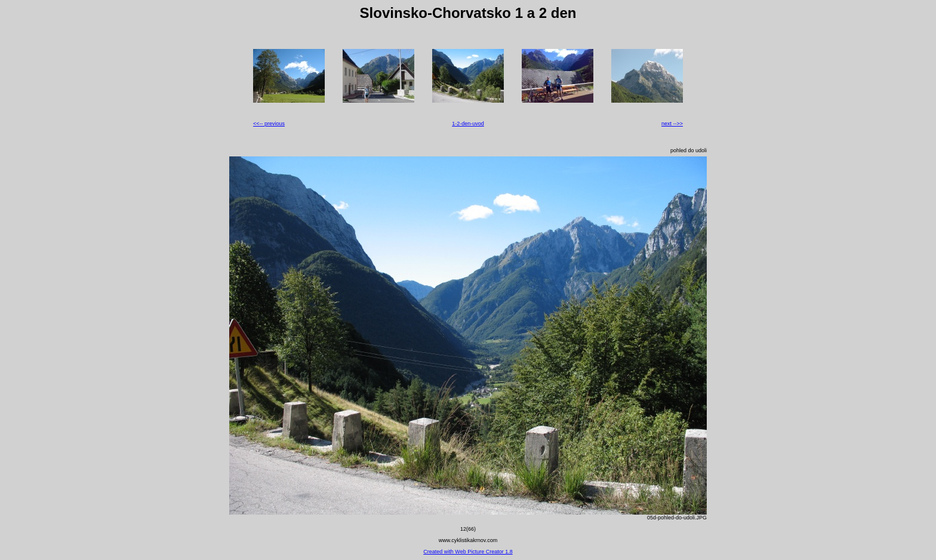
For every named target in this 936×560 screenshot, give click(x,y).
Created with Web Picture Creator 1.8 (468, 552)
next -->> (672, 124)
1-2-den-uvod (468, 124)
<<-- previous (269, 124)
